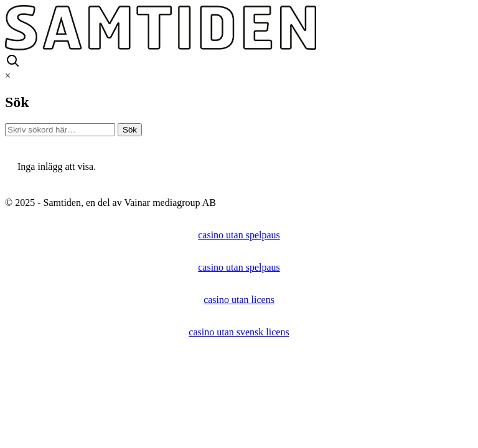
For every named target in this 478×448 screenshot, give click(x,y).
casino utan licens (239, 300)
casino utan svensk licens (239, 332)
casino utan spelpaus (239, 235)
